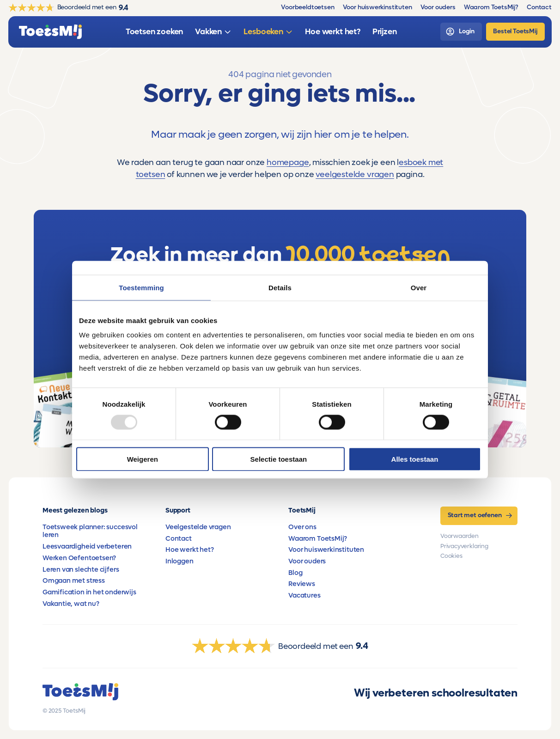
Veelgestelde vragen (198, 527)
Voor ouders (307, 561)
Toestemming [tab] (141, 287)
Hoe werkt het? (189, 550)
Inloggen (180, 561)
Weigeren (143, 459)
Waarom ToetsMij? (318, 539)
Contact (179, 539)
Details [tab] (280, 287)
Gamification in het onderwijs (89, 592)
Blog (295, 573)
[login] (461, 32)
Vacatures (304, 595)
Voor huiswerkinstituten (326, 550)
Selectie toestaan (279, 459)
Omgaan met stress (74, 581)
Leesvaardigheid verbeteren (87, 547)
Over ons (302, 527)
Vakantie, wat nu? (71, 604)
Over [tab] (419, 287)
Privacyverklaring (464, 546)
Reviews (302, 584)
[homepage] (50, 32)
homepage (288, 162)
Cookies (451, 556)
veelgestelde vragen (355, 174)
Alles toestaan (415, 459)
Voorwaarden (460, 536)
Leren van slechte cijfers (81, 570)
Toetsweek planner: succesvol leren (90, 531)
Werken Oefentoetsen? (79, 558)
